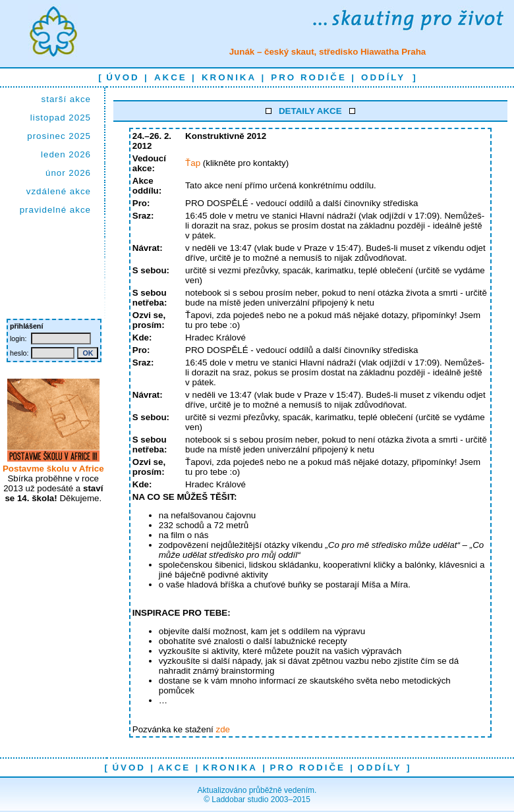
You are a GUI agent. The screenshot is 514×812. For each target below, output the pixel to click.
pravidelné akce (55, 210)
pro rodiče (308, 77)
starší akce (66, 99)
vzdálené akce (59, 191)
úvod (123, 77)
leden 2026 (66, 154)
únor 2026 (68, 173)
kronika (229, 77)
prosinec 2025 (59, 136)
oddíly (383, 77)
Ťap (193, 163)
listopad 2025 (61, 118)
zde (223, 729)
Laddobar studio (240, 799)
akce (171, 77)
